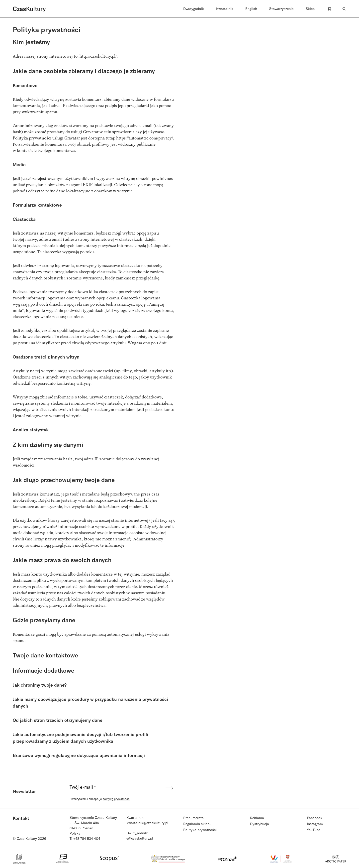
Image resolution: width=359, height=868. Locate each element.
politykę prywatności (116, 799)
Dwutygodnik (194, 9)
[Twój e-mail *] (117, 788)
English (251, 9)
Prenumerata (193, 818)
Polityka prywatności (200, 830)
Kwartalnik (225, 9)
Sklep (310, 9)
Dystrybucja (260, 824)
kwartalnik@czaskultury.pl (147, 823)
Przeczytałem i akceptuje (100, 799)
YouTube (314, 830)
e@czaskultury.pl (140, 838)
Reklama (257, 818)
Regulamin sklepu (197, 824)
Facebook (315, 818)
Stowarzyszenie (281, 9)
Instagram (315, 824)
